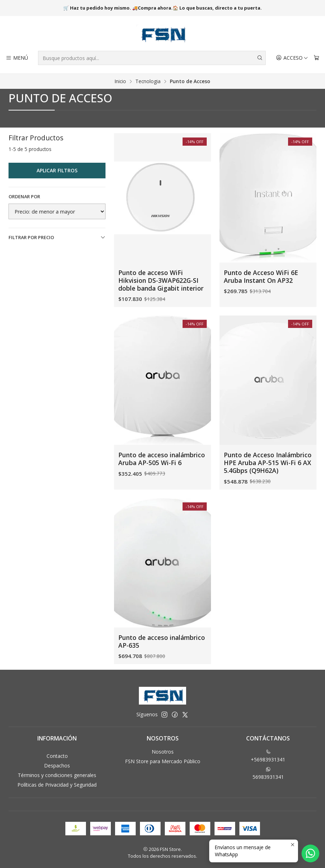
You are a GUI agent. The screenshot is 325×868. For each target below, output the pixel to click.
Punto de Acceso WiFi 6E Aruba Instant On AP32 (261, 276)
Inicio (120, 81)
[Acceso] (292, 58)
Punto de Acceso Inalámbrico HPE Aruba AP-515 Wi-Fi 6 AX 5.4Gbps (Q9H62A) (268, 494)
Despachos (57, 765)
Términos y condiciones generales (57, 775)
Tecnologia (148, 81)
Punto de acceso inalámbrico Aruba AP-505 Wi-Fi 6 (162, 480)
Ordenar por (24, 196)
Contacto (57, 756)
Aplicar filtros (57, 170)
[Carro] (316, 58)
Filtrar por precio (57, 237)
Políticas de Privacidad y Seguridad (57, 785)
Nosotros (163, 752)
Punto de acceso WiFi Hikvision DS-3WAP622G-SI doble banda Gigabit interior (161, 280)
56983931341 (268, 773)
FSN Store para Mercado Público (163, 761)
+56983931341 (268, 756)
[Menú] (17, 58)
